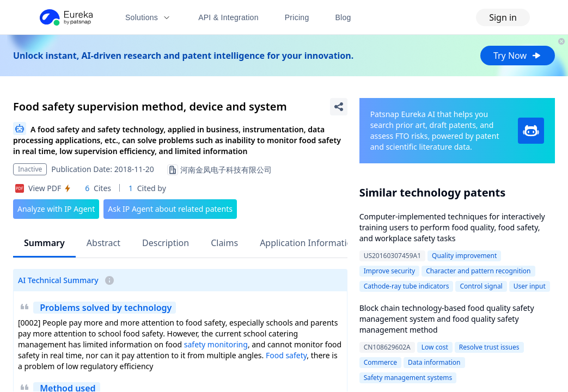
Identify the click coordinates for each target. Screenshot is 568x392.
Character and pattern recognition (478, 271)
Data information (434, 362)
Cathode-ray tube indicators (407, 286)
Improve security (390, 271)
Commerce (380, 362)
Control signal (481, 286)
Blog (343, 17)
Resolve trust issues (489, 347)
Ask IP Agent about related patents (170, 209)
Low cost (435, 347)
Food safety (286, 355)
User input (530, 286)
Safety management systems (408, 378)
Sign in (503, 17)
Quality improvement (464, 256)
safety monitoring (216, 344)
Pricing (297, 17)
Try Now (518, 56)
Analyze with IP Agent (56, 209)
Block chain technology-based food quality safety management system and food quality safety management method (447, 319)
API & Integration (228, 17)
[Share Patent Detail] (339, 107)
